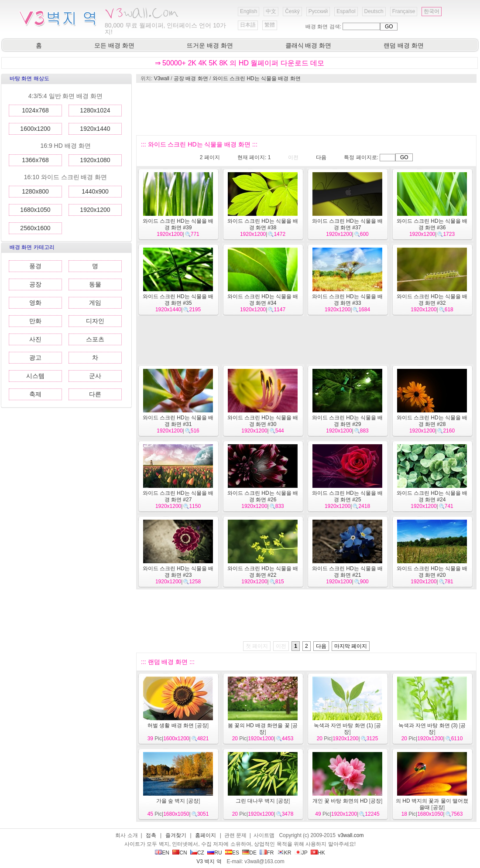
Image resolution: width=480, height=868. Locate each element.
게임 (95, 303)
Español (346, 11)
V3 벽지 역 (209, 861)
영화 (35, 303)
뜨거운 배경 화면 (210, 45)
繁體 (270, 25)
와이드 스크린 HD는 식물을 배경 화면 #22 (263, 572)
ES (232, 853)
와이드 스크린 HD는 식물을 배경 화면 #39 (178, 224)
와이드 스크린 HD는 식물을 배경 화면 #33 (348, 300)
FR (267, 853)
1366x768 (35, 160)
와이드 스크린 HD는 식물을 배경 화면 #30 (263, 421)
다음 (321, 157)
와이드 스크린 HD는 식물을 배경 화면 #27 (178, 496)
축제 (35, 394)
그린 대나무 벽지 (255, 801)
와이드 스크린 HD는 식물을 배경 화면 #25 (348, 496)
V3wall (162, 78)
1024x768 (35, 110)
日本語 (248, 25)
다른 (95, 394)
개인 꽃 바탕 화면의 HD (340, 801)
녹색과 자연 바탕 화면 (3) (428, 725)
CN (180, 853)
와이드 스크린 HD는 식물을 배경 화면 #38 (263, 224)
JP (301, 853)
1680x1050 (35, 210)
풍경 (35, 266)
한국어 (432, 11)
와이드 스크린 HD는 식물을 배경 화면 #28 (432, 421)
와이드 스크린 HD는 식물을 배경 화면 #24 (432, 496)
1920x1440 (95, 129)
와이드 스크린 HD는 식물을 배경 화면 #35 (178, 300)
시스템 (35, 376)
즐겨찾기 (176, 835)
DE (249, 853)
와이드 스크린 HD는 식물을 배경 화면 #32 (432, 300)
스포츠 (95, 339)
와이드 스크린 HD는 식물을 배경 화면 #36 (432, 224)
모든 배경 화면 (114, 45)
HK (318, 853)
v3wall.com (351, 835)
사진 (35, 339)
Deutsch (374, 11)
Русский (318, 11)
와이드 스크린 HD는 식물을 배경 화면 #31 (178, 421)
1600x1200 (35, 129)
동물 (95, 284)
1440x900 (95, 191)
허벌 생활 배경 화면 (171, 725)
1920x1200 (95, 210)
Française (404, 11)
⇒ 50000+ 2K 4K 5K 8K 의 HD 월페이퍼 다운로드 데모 (240, 63)
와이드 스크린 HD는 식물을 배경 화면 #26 (263, 496)
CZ (197, 853)
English (249, 11)
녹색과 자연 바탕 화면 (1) (343, 725)
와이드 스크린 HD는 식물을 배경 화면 (257, 78)
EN (162, 853)
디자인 (95, 321)
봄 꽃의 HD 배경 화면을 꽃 (259, 725)
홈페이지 (206, 835)
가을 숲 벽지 (171, 801)
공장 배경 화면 (191, 78)
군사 (95, 376)
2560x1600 (35, 228)
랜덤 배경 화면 (404, 45)
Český (292, 11)
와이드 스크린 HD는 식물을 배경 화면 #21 (348, 572)
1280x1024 (95, 110)
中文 (271, 11)
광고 (35, 357)
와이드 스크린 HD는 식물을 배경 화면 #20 (432, 572)
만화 (35, 321)
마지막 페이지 (351, 646)
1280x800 (35, 191)
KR (284, 853)
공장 (35, 284)
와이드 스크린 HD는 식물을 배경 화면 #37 (348, 224)
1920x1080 (95, 160)
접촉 (151, 835)
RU (214, 853)
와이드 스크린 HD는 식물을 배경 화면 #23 (178, 572)
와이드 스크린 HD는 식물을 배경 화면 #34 (263, 300)
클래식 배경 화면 (309, 45)
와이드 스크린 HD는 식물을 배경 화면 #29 (348, 421)
